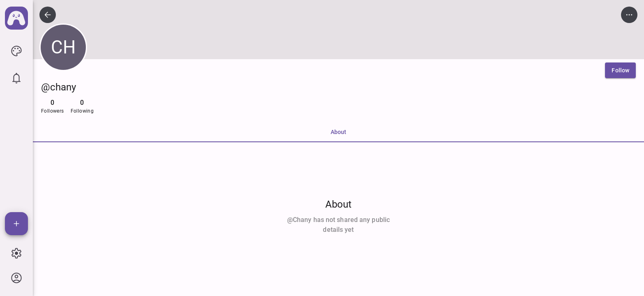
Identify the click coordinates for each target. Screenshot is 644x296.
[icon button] (16, 51)
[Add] (16, 224)
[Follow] (620, 70)
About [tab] (338, 132)
